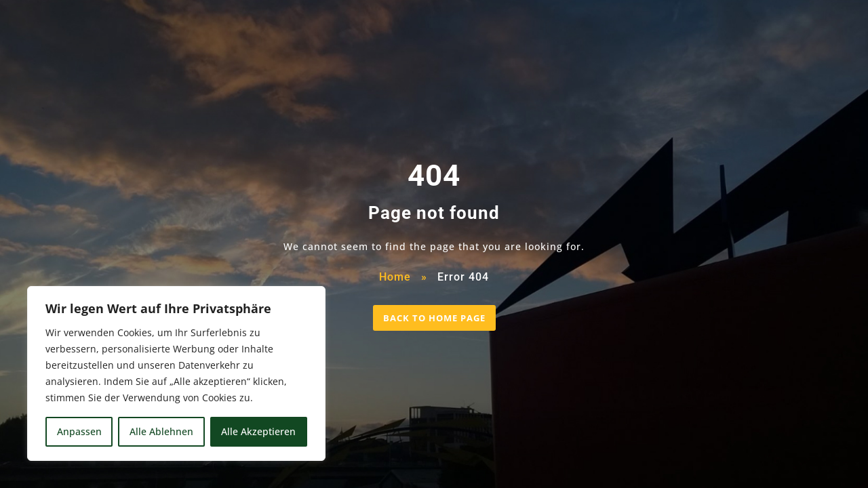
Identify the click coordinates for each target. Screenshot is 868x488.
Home (395, 277)
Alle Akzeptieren (258, 431)
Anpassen (79, 431)
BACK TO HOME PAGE (434, 318)
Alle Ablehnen (161, 431)
